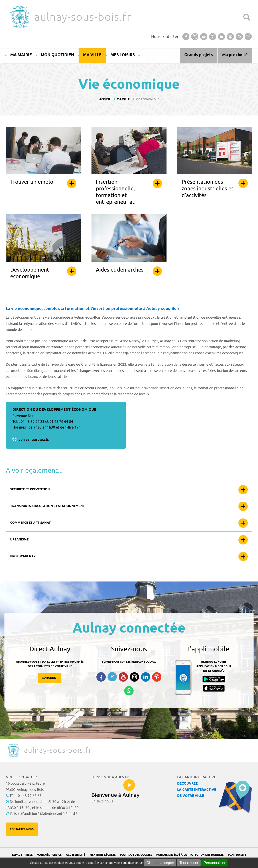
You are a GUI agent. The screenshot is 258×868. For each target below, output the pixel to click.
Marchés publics (49, 855)
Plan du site (237, 855)
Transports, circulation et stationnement (48, 506)
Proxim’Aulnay (23, 556)
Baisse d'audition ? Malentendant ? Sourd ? (44, 814)
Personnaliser (215, 863)
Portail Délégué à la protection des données (190, 855)
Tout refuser (189, 863)
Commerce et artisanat (30, 523)
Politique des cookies (136, 855)
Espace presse (22, 855)
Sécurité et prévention (30, 490)
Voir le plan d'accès (34, 440)
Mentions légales (103, 855)
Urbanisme (19, 540)
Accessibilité (76, 855)
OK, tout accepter (160, 863)
